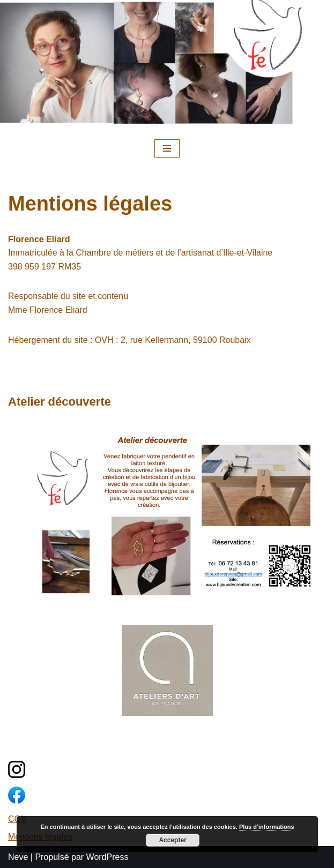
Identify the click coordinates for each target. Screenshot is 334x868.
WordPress (107, 857)
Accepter (172, 840)
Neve (18, 857)
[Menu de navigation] (167, 148)
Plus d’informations (267, 827)
